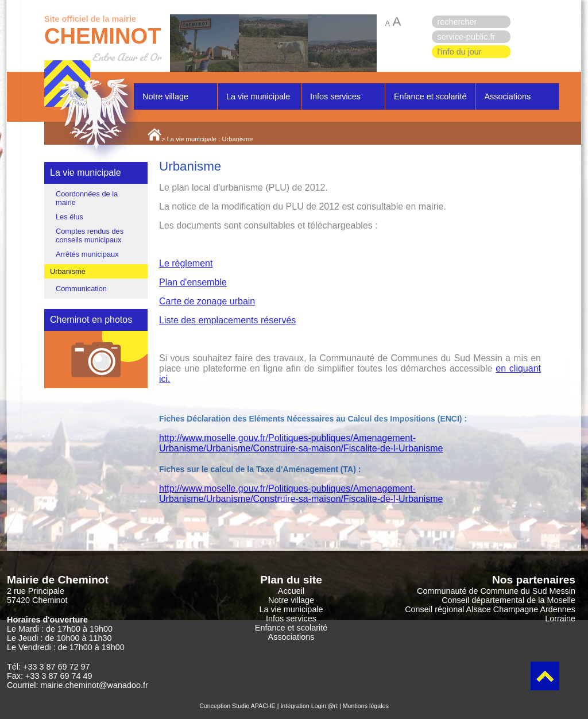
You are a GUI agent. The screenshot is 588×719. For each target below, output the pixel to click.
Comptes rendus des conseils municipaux (90, 235)
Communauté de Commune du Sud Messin (496, 591)
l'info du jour (460, 52)
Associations (507, 96)
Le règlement (186, 263)
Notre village (165, 96)
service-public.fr (467, 37)
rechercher (457, 22)
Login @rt (324, 706)
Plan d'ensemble (193, 282)
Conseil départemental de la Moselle (508, 600)
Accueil (291, 591)
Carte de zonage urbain (207, 301)
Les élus (69, 217)
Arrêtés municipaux (87, 254)
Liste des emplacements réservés (227, 320)
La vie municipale (258, 96)
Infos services (335, 96)
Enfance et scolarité (430, 96)
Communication (81, 289)
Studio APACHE (254, 706)
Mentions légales (366, 706)
